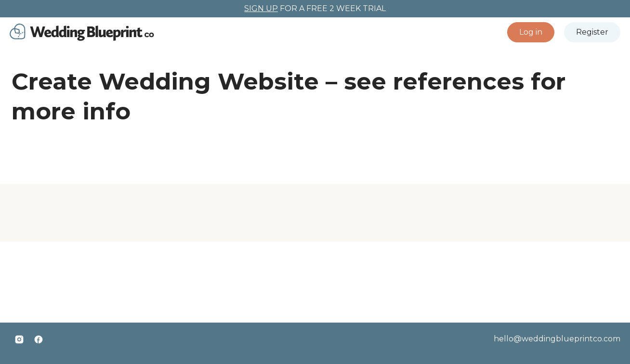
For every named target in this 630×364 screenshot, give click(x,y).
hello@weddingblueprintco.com (557, 339)
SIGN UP (261, 8)
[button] (531, 32)
